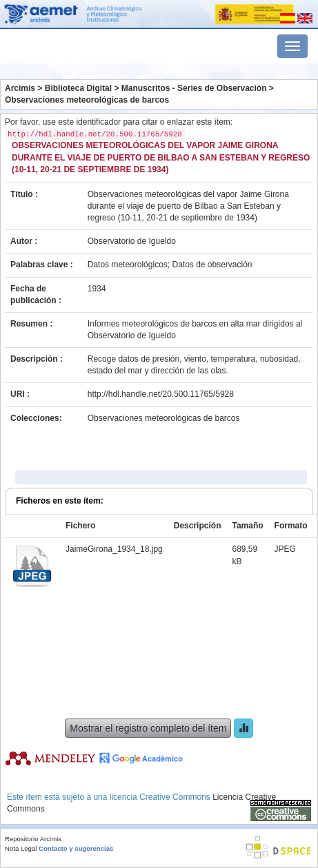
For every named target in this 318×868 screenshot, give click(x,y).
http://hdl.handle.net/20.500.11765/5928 (161, 394)
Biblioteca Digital (78, 88)
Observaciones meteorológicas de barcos (87, 100)
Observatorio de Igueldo (132, 241)
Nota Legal (21, 848)
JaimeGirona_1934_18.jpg (114, 549)
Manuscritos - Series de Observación (194, 88)
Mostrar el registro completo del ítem (148, 728)
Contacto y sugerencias (76, 848)
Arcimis (20, 88)
